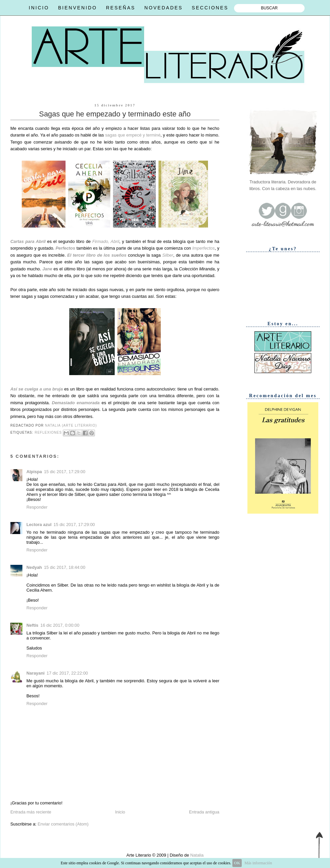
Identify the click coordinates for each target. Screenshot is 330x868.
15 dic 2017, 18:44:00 (65, 567)
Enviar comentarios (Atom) (63, 824)
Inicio (120, 812)
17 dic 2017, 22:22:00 (67, 673)
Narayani (35, 673)
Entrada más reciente (31, 812)
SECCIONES (210, 8)
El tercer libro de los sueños (97, 255)
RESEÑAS (121, 8)
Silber (168, 255)
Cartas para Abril (28, 241)
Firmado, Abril (106, 241)
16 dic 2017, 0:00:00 (60, 625)
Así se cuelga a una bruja (37, 389)
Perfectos (65, 248)
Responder (37, 507)
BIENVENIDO (78, 8)
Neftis (32, 625)
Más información (258, 863)
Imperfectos (203, 248)
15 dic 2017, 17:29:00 (65, 472)
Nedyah (34, 567)
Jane (47, 269)
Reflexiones (48, 432)
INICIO (39, 8)
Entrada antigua (204, 812)
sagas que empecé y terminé (133, 135)
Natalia (196, 855)
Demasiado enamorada (76, 403)
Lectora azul (39, 525)
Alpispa (34, 472)
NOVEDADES (164, 8)
